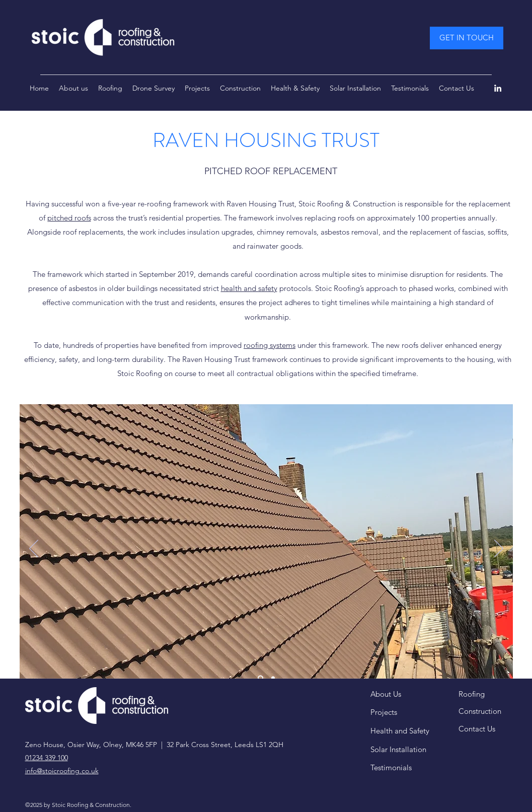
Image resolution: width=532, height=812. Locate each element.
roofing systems (270, 345)
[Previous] (34, 549)
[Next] (499, 549)
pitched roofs (69, 218)
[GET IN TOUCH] (467, 38)
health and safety (249, 288)
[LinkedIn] (498, 88)
